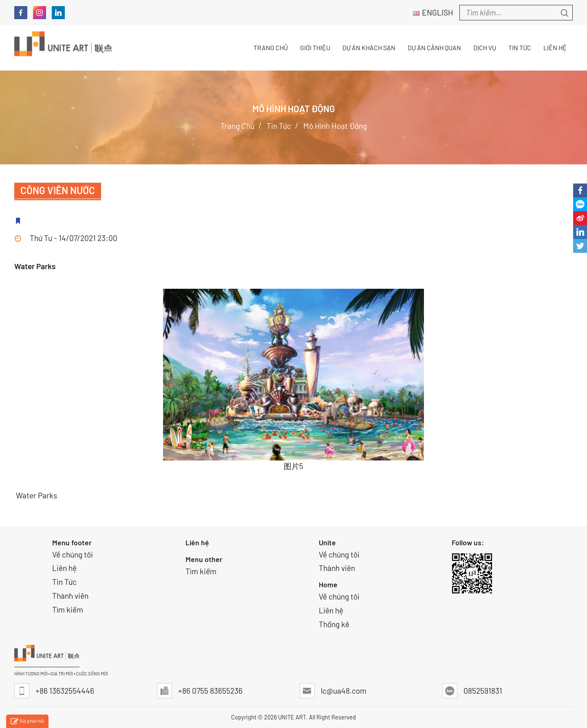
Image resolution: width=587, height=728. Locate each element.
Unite (327, 542)
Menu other (204, 559)
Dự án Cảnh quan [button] (434, 48)
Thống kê (334, 624)
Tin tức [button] (520, 48)
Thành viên (70, 596)
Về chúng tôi (73, 554)
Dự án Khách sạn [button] (369, 48)
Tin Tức (64, 582)
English (433, 12)
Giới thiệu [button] (315, 48)
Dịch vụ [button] (485, 48)
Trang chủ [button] (271, 48)
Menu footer (72, 542)
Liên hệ (64, 568)
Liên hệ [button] (555, 48)
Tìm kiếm (68, 610)
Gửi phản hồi (27, 722)
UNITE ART (292, 717)
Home (328, 584)
